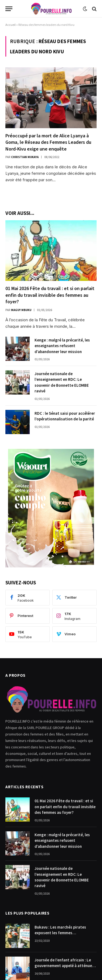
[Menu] (9, 9)
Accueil (11, 25)
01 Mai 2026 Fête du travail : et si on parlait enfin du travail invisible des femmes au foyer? (50, 295)
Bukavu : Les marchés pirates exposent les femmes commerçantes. (60, 933)
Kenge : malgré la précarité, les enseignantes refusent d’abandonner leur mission (62, 346)
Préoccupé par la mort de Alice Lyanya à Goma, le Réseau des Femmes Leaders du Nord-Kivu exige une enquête (48, 142)
